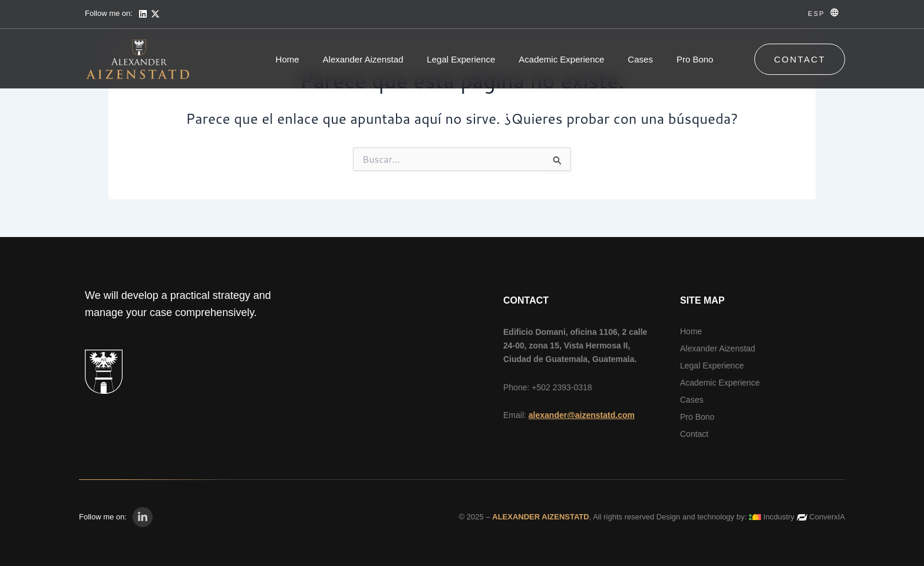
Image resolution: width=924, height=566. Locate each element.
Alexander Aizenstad (363, 59)
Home (288, 59)
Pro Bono (695, 59)
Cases (640, 59)
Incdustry (779, 517)
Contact (694, 434)
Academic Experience (561, 59)
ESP (816, 14)
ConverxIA (827, 517)
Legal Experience (461, 59)
